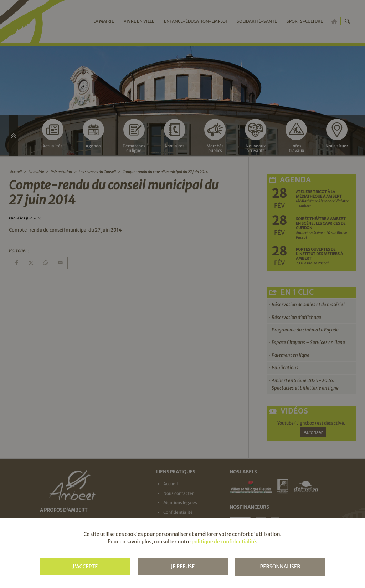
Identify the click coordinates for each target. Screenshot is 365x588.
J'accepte (85, 567)
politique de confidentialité (223, 542)
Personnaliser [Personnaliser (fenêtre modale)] (280, 567)
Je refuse (183, 567)
